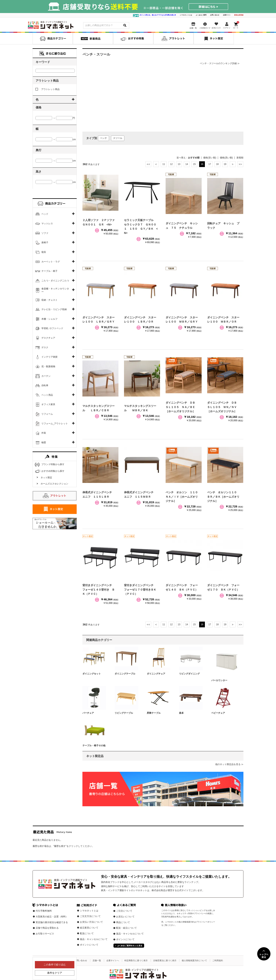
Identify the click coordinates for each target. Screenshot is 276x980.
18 (217, 164)
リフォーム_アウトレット (55, 424)
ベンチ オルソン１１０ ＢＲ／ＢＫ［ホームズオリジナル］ (223, 497)
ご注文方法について (90, 916)
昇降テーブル (154, 713)
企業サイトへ (113, 960)
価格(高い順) (226, 158)
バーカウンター (219, 680)
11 (164, 164)
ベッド (45, 214)
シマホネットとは (186, 15)
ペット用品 (47, 395)
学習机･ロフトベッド (52, 328)
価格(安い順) (210, 158)
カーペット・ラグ (51, 262)
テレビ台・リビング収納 (54, 309)
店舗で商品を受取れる (47, 928)
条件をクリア (55, 973)
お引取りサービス (45, 934)
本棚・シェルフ (49, 319)
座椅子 (45, 243)
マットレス (47, 224)
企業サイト (227, 15)
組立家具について (89, 928)
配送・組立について (127, 928)
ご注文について (124, 911)
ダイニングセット (92, 674)
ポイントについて (89, 945)
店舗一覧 (97, 960)
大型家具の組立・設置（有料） (52, 917)
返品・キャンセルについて (94, 939)
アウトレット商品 (48, 89)
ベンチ (103, 138)
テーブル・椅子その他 (94, 746)
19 (225, 164)
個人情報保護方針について (194, 960)
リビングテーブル (124, 713)
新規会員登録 (239, 15)
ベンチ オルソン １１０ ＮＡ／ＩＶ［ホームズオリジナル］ (183, 497)
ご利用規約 (218, 960)
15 (194, 164)
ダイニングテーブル (125, 674)
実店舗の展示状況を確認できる (52, 922)
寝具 (44, 252)
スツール (118, 138)
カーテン (46, 376)
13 (179, 164)
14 (187, 164)
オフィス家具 (48, 404)
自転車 (45, 385)
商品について (123, 922)
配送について (87, 933)
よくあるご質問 (201, 15)
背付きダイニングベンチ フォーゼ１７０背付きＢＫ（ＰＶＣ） (140, 590)
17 (210, 164)
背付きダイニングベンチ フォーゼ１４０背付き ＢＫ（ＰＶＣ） (99, 590)
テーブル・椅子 (49, 271)
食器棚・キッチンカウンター (55, 290)
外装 (44, 433)
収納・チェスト (49, 300)
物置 (44, 442)
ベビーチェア (218, 713)
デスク (45, 347)
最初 (148, 164)
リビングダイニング (189, 674)
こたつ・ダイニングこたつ (55, 281)
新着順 (240, 158)
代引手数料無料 (44, 911)
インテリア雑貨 (49, 357)
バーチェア (88, 713)
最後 (240, 164)
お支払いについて (125, 917)
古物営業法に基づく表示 (165, 960)
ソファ (45, 233)
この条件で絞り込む (55, 965)
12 (171, 164)
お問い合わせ (215, 15)
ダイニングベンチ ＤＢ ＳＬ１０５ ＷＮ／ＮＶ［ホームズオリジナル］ (223, 407)
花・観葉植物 (48, 366)
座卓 (181, 713)
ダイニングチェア (156, 674)
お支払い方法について (91, 922)
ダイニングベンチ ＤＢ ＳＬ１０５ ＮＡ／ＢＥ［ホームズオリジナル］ (182, 407)
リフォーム (47, 414)
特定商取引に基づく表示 (136, 960)
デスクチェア (48, 338)
